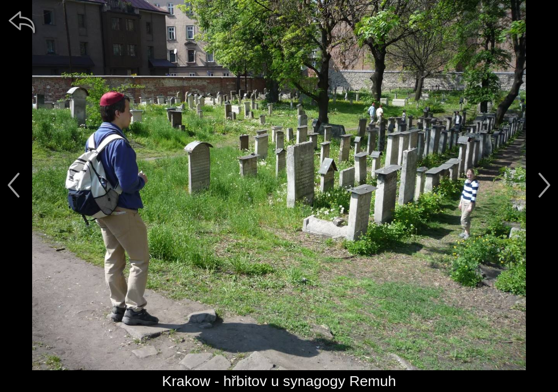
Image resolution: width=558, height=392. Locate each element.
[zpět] (22, 22)
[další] (544, 185)
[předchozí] (14, 185)
